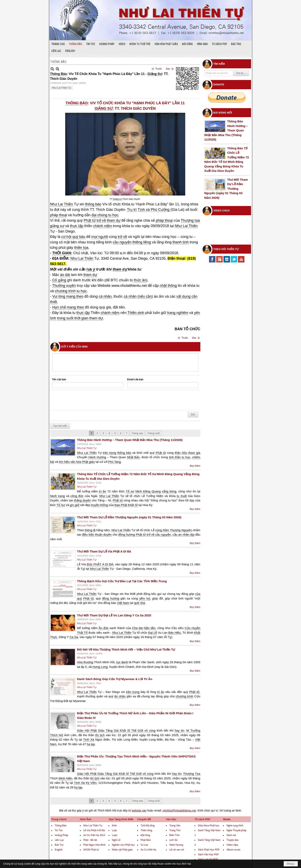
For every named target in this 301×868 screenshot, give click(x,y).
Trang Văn (175, 826)
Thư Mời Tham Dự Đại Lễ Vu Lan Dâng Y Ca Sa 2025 (114, 615)
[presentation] (83, 400)
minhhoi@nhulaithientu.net (179, 811)
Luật (114, 830)
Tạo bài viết (60, 426)
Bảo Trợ (59, 845)
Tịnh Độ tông (147, 826)
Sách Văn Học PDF (208, 855)
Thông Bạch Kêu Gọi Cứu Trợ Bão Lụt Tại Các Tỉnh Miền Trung (122, 581)
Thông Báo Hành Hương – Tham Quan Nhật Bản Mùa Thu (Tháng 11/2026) (130, 440)
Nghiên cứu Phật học (123, 845)
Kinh (114, 826)
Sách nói (231, 835)
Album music (233, 850)
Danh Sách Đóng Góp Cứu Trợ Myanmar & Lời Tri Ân (115, 679)
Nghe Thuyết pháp (236, 830)
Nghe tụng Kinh (235, 826)
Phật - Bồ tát (90, 840)
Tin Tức (59, 830)
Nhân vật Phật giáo (122, 850)
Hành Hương (176, 845)
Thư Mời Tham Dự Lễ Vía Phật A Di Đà (104, 551)
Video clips (232, 845)
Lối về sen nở (177, 850)
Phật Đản (146, 840)
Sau (168, 69)
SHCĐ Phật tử (91, 850)
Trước (158, 69)
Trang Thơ (175, 830)
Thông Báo (61, 826)
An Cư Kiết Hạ (148, 850)
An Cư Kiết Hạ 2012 (94, 835)
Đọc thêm (195, 466)
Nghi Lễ (116, 840)
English (59, 850)
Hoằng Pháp (62, 835)
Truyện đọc (233, 840)
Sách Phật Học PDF (209, 850)
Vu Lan (144, 845)
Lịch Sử (174, 840)
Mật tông (145, 835)
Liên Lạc (59, 840)
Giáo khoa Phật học (209, 826)
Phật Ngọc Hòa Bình (94, 845)
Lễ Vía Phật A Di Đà (94, 830)
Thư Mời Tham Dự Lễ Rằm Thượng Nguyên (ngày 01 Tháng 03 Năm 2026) (129, 517)
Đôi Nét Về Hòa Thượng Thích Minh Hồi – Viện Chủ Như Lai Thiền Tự (126, 649)
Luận (115, 835)
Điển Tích (174, 835)
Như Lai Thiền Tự (62, 88)
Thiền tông (146, 830)
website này (139, 811)
